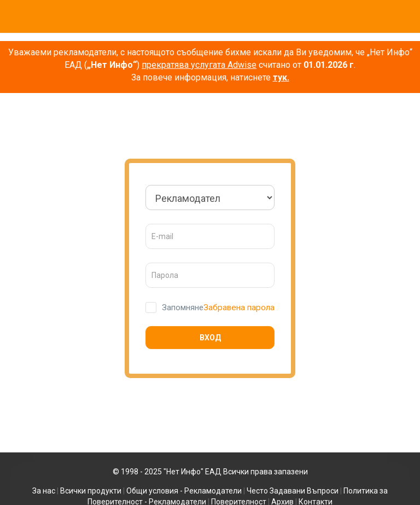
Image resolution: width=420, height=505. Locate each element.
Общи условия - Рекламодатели (184, 491)
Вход (210, 338)
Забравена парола (239, 307)
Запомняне (182, 307)
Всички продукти (91, 491)
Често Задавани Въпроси (293, 491)
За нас (44, 491)
